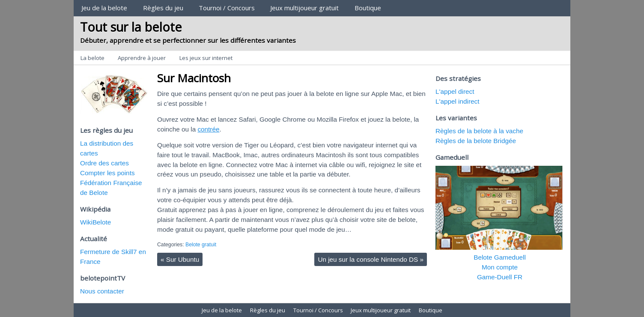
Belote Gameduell (500, 257)
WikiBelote (95, 222)
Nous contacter (102, 291)
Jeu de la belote (104, 8)
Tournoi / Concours (227, 8)
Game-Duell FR (500, 277)
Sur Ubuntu (180, 259)
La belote (92, 58)
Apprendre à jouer (142, 58)
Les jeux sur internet (206, 58)
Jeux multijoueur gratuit (304, 8)
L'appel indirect (457, 101)
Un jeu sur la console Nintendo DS (371, 259)
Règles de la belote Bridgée (476, 141)
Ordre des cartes (104, 163)
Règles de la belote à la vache (479, 131)
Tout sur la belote (131, 27)
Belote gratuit (201, 245)
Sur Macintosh (194, 78)
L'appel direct (455, 91)
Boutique (368, 8)
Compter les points (107, 173)
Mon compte (500, 267)
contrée (208, 129)
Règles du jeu (163, 8)
